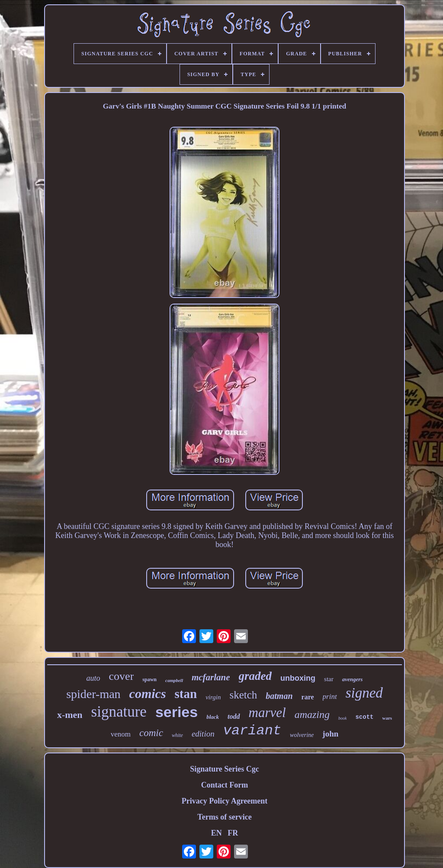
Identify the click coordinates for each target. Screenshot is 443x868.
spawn (149, 679)
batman (279, 696)
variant (252, 731)
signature (119, 712)
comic (151, 733)
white (177, 735)
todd (234, 716)
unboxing (298, 678)
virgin (213, 697)
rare (308, 697)
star (329, 679)
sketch (243, 695)
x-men (70, 715)
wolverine (302, 735)
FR (233, 833)
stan (186, 694)
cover (122, 676)
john (330, 734)
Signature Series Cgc (225, 769)
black (213, 717)
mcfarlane (211, 677)
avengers (353, 679)
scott (364, 717)
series (177, 712)
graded (255, 676)
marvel (267, 713)
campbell (174, 680)
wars (387, 718)
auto (93, 678)
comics (148, 693)
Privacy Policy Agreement (225, 801)
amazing (312, 714)
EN (217, 833)
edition (203, 734)
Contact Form (225, 785)
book (342, 718)
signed (364, 693)
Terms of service (224, 817)
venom (121, 734)
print (330, 697)
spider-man (93, 694)
